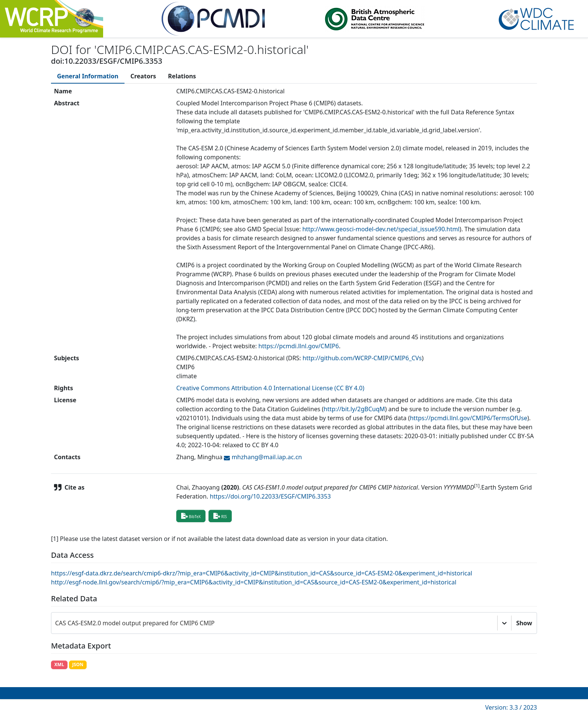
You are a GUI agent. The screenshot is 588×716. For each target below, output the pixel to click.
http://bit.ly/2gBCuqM (354, 409)
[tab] (88, 76)
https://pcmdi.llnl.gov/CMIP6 (299, 346)
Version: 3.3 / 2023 (511, 707)
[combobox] (56, 623)
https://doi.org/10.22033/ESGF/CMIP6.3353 (270, 496)
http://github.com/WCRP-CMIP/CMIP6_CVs (362, 358)
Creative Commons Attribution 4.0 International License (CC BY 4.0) (270, 388)
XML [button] (59, 664)
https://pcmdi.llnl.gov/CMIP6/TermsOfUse (469, 418)
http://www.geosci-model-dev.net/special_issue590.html (381, 229)
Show (524, 623)
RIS (220, 516)
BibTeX (191, 516)
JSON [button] (78, 664)
